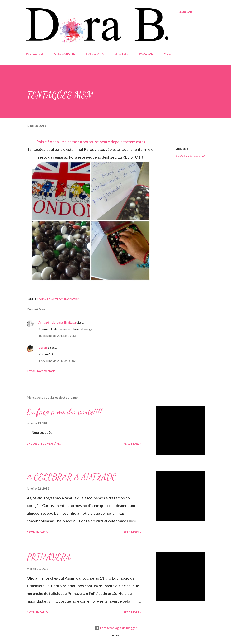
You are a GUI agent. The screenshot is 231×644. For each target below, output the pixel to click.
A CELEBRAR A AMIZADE (72, 477)
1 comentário (37, 532)
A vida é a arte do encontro (191, 156)
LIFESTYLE (121, 54)
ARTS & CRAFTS (64, 54)
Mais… (168, 54)
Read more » (132, 444)
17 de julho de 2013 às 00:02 (57, 361)
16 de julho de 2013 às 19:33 (57, 336)
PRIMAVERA (49, 557)
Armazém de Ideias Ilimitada (57, 322)
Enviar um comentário (41, 371)
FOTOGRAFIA (95, 54)
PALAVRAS (146, 54)
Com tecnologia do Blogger (116, 628)
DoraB (43, 347)
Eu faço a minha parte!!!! (64, 412)
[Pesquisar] (184, 12)
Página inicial (34, 54)
